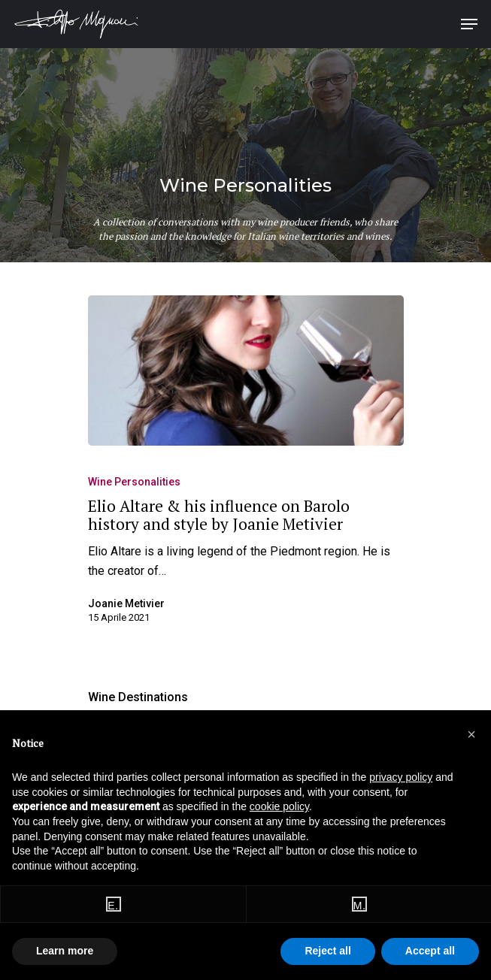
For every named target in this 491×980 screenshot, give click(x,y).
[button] (471, 734)
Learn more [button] (65, 951)
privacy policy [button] (401, 777)
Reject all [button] (327, 951)
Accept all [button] (430, 951)
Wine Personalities (134, 482)
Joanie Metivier (126, 603)
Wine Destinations (138, 697)
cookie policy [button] (279, 806)
